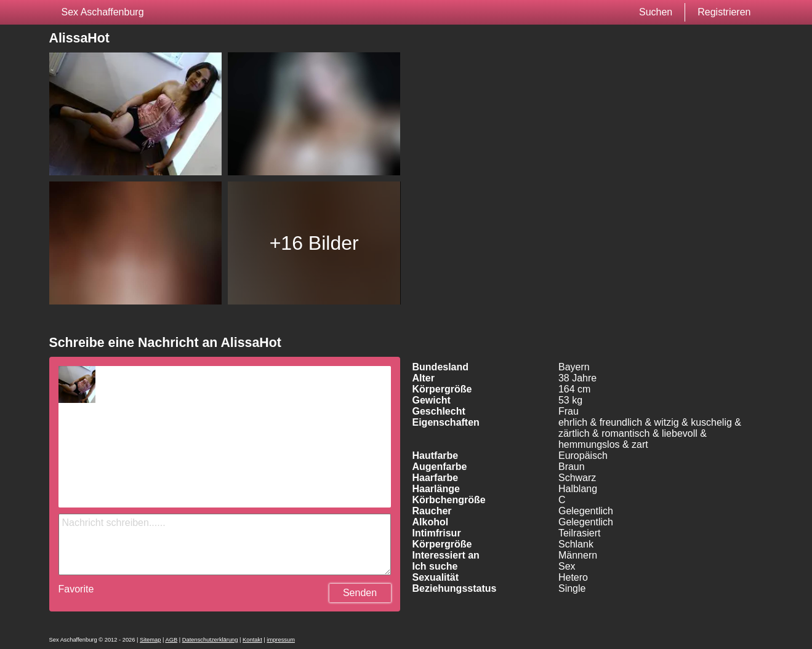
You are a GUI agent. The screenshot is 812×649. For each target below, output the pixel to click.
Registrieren (724, 12)
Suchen (656, 12)
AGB (171, 640)
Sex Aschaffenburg (103, 12)
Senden (360, 593)
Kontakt (252, 640)
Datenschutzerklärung (210, 640)
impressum (281, 640)
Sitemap (150, 640)
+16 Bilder (314, 243)
